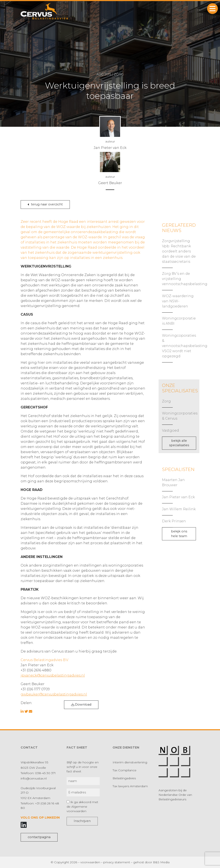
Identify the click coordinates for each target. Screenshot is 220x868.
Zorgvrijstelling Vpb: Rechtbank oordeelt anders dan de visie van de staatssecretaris (179, 251)
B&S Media (161, 862)
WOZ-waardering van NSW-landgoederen (178, 301)
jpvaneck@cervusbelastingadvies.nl (53, 675)
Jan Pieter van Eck (178, 497)
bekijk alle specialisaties (179, 443)
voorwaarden (90, 862)
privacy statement (117, 862)
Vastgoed (170, 430)
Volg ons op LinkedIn (40, 818)
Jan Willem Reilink (179, 509)
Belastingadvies (124, 778)
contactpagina (39, 837)
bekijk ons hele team (179, 534)
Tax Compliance (125, 770)
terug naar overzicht (45, 204)
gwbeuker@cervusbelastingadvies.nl (54, 694)
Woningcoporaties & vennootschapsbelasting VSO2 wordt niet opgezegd (185, 346)
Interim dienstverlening (130, 762)
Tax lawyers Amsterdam (130, 786)
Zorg (166, 401)
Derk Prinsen (174, 521)
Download (81, 704)
